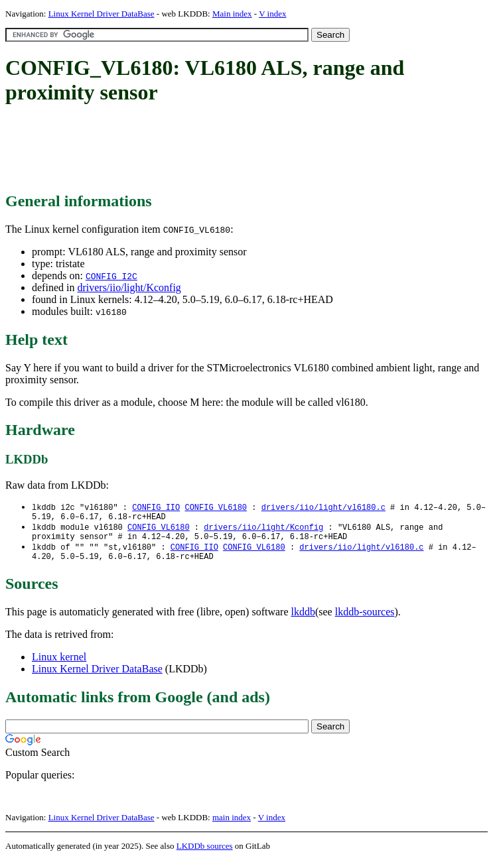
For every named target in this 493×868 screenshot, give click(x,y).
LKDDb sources (205, 854)
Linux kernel (59, 665)
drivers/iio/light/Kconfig (129, 287)
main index (232, 825)
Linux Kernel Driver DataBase (102, 14)
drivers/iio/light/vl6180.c (323, 508)
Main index (232, 14)
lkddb (303, 620)
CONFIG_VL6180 (216, 508)
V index (272, 14)
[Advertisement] (247, 149)
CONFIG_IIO (156, 508)
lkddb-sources (365, 620)
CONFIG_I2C (111, 276)
